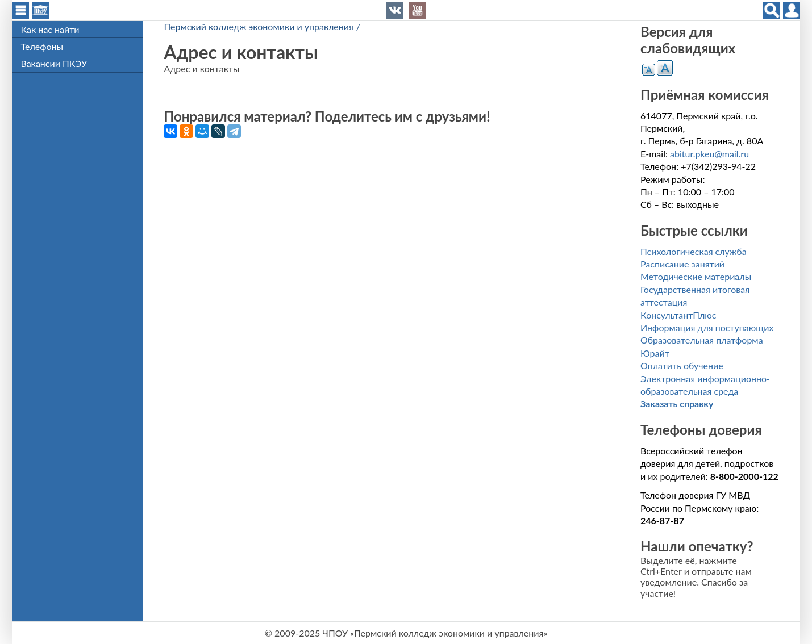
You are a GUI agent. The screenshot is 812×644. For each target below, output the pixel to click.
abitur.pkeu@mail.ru (709, 154)
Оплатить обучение (682, 365)
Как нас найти (50, 29)
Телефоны (42, 46)
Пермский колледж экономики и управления (258, 26)
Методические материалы (696, 276)
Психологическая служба (694, 251)
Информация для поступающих (707, 327)
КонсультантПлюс (678, 315)
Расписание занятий (682, 264)
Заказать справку (677, 403)
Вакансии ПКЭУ (53, 63)
